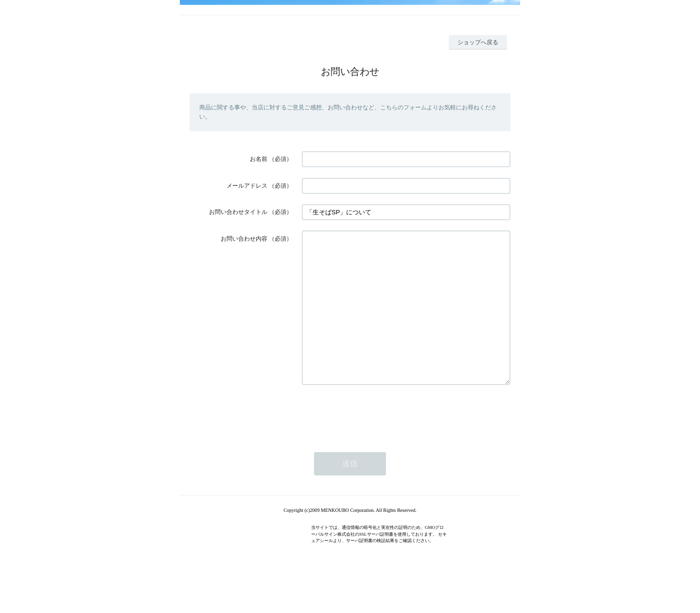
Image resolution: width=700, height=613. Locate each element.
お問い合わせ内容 (244, 239)
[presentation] (376, 443)
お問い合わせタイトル (238, 212)
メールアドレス (247, 186)
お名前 (259, 159)
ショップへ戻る (478, 42)
